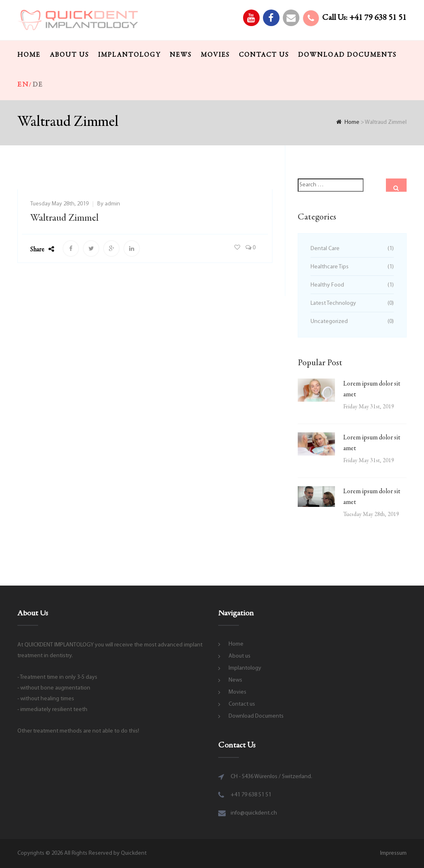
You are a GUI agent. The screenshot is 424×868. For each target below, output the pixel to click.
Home (29, 55)
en (23, 85)
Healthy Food (327, 285)
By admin (109, 204)
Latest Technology (333, 303)
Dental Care (325, 249)
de (38, 85)
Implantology (129, 55)
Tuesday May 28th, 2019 (59, 204)
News (181, 55)
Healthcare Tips (330, 267)
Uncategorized (329, 322)
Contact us (264, 55)
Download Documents (347, 55)
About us (69, 55)
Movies (215, 55)
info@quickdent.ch (254, 813)
